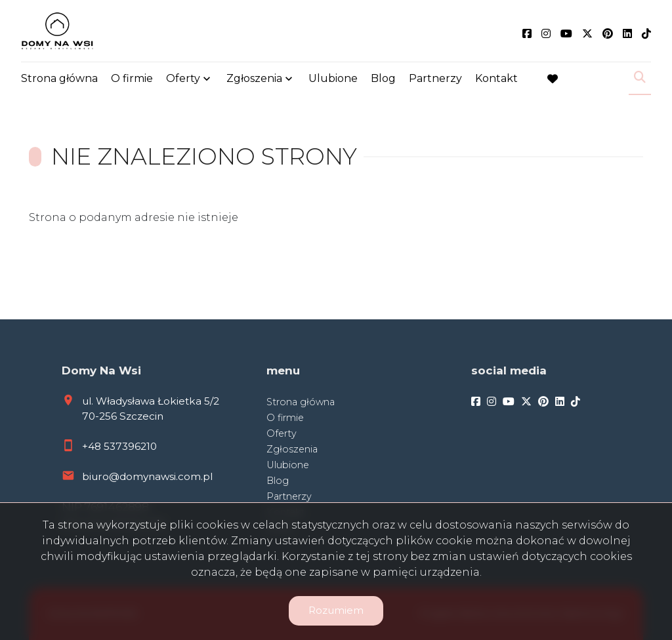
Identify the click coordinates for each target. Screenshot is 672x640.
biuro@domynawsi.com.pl (147, 476)
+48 (93, 446)
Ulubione (333, 80)
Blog (383, 80)
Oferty (183, 80)
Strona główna (59, 80)
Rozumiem (336, 610)
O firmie (132, 80)
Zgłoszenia (254, 80)
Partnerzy (435, 80)
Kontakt (496, 80)
